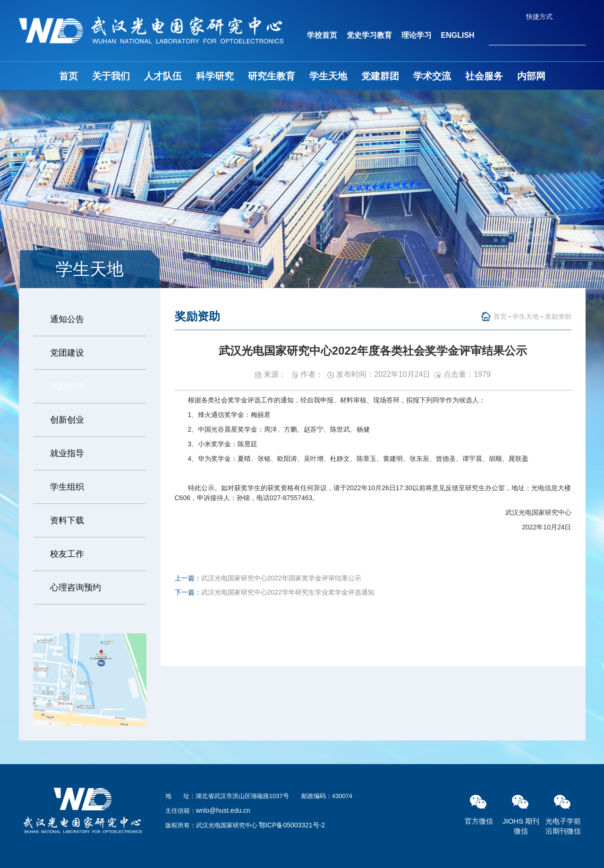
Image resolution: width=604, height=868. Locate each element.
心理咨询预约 (76, 587)
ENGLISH (458, 35)
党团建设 (67, 353)
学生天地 (328, 76)
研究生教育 (272, 76)
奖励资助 (67, 386)
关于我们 (111, 76)
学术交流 (432, 76)
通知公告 (67, 319)
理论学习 (417, 35)
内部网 (531, 76)
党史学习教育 (369, 35)
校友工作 (67, 554)
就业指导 (67, 453)
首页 (68, 76)
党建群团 (380, 76)
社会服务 (484, 76)
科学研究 (215, 76)
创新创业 (67, 420)
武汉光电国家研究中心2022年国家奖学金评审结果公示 (281, 578)
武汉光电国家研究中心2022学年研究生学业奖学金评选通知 (288, 592)
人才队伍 (163, 76)
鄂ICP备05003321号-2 (292, 825)
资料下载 (67, 520)
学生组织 (67, 487)
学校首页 (322, 35)
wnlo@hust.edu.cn (223, 810)
